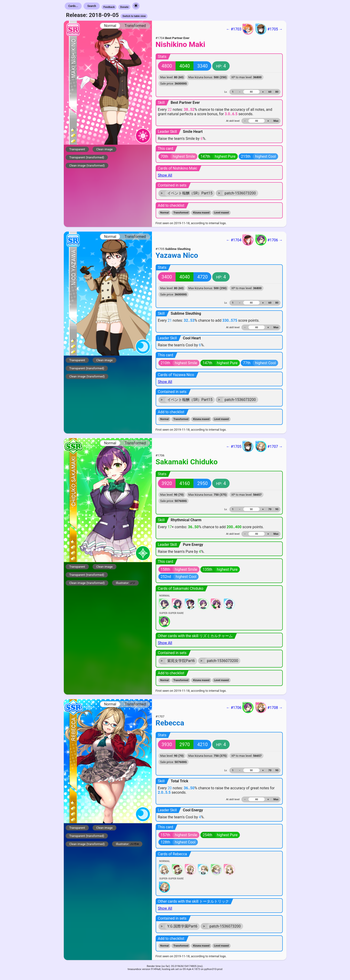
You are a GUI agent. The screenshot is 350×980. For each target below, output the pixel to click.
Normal (110, 26)
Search (92, 6)
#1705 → (269, 29)
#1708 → (269, 708)
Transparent (77, 149)
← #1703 (240, 29)
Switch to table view (134, 16)
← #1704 (240, 240)
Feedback (109, 7)
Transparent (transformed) (87, 157)
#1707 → (269, 446)
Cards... (73, 6)
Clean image (104, 149)
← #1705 (240, 446)
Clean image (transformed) (87, 166)
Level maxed (221, 213)
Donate (124, 7)
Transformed (135, 26)
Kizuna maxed (201, 213)
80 (277, 92)
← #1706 (240, 708)
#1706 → (269, 240)
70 (270, 509)
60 (270, 92)
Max (276, 121)
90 (277, 509)
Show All (165, 175)
